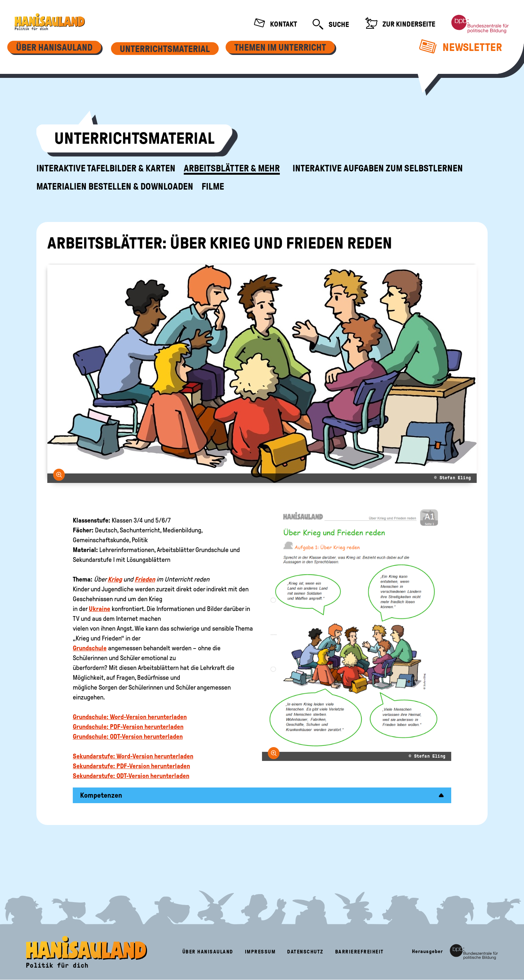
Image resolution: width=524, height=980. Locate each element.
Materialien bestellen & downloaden (115, 187)
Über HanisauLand (208, 952)
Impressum (260, 952)
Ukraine (100, 609)
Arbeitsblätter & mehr (232, 168)
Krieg (115, 579)
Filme (213, 187)
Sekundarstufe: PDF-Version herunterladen (131, 766)
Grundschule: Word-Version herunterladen (130, 717)
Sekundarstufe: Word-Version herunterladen (133, 756)
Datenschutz (305, 952)
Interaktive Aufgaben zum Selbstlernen (378, 168)
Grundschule (90, 648)
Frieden (145, 579)
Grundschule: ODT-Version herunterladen (128, 737)
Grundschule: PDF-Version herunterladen (128, 727)
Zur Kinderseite (400, 24)
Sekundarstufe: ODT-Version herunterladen (131, 776)
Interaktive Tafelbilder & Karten (106, 168)
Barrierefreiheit (360, 952)
